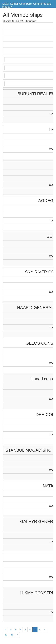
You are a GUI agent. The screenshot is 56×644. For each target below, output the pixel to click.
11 (12, 635)
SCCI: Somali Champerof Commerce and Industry (27, 5)
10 (6, 635)
